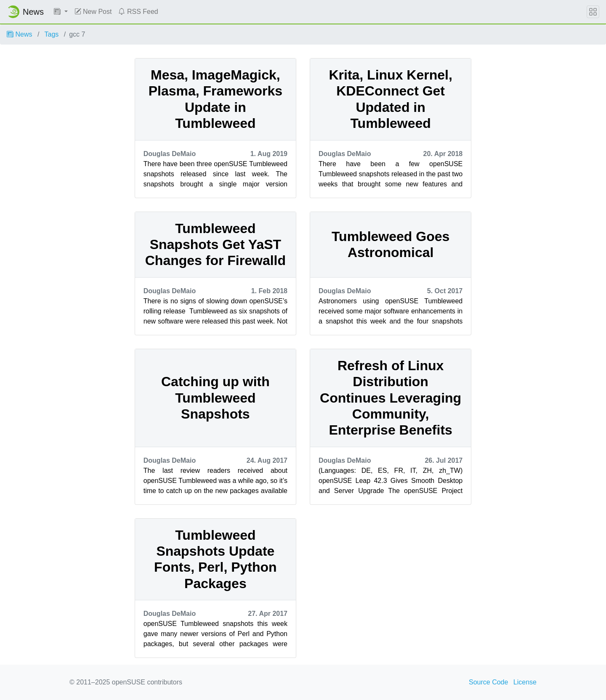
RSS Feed (138, 12)
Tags (52, 34)
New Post (93, 12)
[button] (61, 12)
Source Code (488, 682)
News (19, 34)
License (525, 682)
